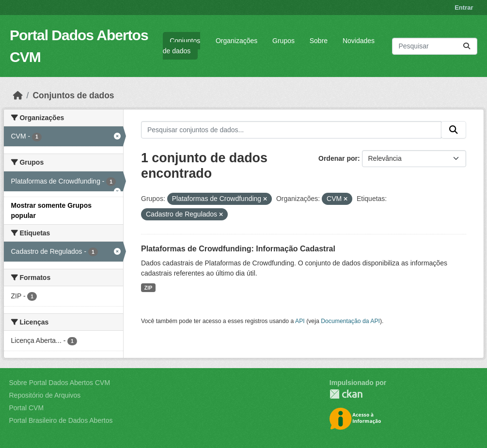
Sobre (319, 41)
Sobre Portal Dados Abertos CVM (60, 383)
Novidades (359, 41)
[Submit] (467, 46)
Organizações (236, 41)
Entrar (464, 8)
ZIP (148, 288)
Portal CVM (27, 408)
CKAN (346, 394)
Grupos (283, 41)
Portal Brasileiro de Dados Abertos (61, 420)
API (300, 321)
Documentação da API (350, 321)
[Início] (18, 95)
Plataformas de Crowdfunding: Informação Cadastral (238, 249)
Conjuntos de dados (181, 46)
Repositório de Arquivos (45, 395)
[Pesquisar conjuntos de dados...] (435, 46)
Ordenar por (338, 158)
